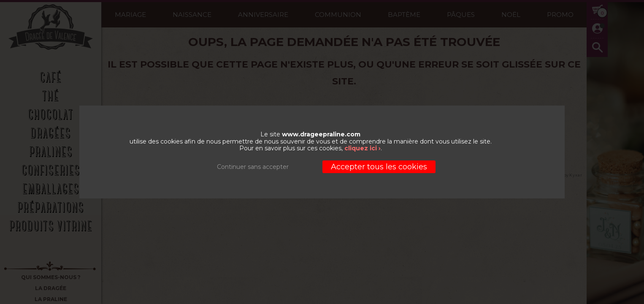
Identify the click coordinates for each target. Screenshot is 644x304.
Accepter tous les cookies (379, 167)
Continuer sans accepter (253, 167)
